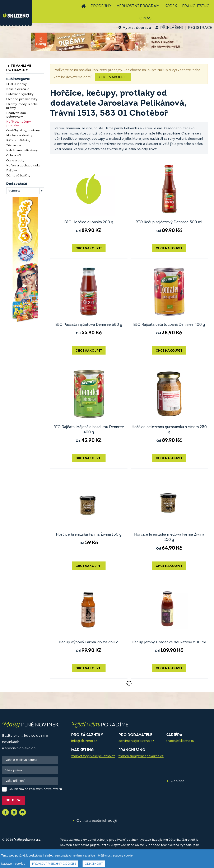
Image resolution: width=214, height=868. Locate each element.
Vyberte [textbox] (14, 191)
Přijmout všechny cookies (54, 864)
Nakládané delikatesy (22, 151)
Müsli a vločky (17, 84)
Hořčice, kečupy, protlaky (19, 124)
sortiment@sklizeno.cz (136, 741)
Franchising (196, 6)
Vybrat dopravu (137, 28)
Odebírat (14, 800)
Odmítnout (94, 864)
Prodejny (101, 6)
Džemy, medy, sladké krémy (22, 106)
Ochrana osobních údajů (97, 821)
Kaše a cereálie (18, 89)
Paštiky (12, 171)
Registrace (200, 28)
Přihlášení (172, 28)
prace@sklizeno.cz (180, 741)
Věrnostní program (138, 6)
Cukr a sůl (14, 156)
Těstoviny (14, 146)
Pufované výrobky (20, 94)
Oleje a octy (15, 161)
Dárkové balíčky (18, 176)
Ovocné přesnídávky (22, 99)
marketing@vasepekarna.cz (93, 756)
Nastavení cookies (13, 864)
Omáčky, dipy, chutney (23, 131)
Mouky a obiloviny (19, 136)
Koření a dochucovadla (23, 166)
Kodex (171, 6)
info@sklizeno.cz (84, 741)
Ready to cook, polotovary (17, 115)
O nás (145, 18)
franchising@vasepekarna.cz (141, 756)
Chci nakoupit (113, 77)
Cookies (178, 781)
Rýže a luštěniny (18, 141)
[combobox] (25, 191)
